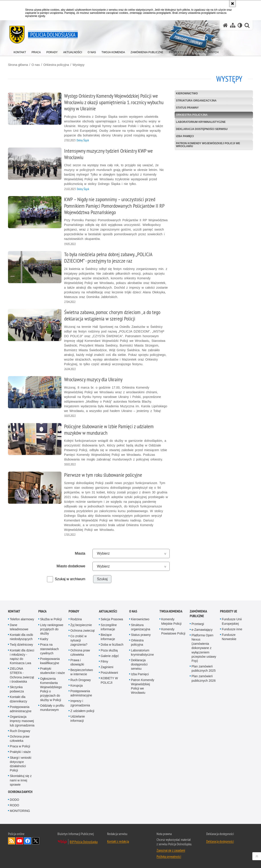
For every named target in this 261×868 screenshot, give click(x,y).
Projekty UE (229, 611)
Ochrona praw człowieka (20, 739)
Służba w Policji (51, 619)
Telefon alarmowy (22, 619)
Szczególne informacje (109, 627)
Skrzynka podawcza (17, 689)
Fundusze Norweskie (229, 637)
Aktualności (108, 611)
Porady (74, 611)
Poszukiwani (109, 673)
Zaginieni (107, 667)
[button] (247, 25)
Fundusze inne (232, 629)
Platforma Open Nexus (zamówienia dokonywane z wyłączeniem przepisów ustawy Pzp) (204, 648)
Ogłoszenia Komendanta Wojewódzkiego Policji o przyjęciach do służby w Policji (51, 689)
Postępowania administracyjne (21, 709)
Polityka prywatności (169, 856)
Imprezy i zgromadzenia (80, 703)
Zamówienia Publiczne (198, 614)
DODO (14, 800)
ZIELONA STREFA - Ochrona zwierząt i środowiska (22, 675)
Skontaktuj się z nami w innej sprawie (21, 780)
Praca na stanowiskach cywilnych (49, 649)
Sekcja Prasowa (112, 619)
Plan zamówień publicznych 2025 (204, 668)
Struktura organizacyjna (196, 101)
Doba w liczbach (112, 645)
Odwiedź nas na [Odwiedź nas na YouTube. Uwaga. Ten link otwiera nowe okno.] (20, 841)
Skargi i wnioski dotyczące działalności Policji (20, 764)
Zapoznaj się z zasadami (171, 850)
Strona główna (18, 65)
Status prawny (187, 108)
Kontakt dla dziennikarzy (18, 699)
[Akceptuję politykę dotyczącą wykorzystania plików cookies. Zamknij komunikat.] (232, 4)
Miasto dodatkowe (71, 566)
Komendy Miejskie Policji (171, 621)
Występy (79, 65)
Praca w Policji (20, 746)
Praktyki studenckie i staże (52, 671)
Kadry (44, 639)
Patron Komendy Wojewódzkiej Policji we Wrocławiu (208, 145)
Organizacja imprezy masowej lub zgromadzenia (22, 721)
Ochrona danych (20, 792)
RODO (14, 805)
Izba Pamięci (185, 136)
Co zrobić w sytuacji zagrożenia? (79, 640)
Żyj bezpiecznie (81, 625)
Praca (42, 611)
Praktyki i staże (20, 752)
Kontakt (14, 611)
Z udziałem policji (82, 711)
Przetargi (198, 624)
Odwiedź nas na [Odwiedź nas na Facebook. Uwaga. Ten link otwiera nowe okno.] (28, 841)
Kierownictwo (187, 93)
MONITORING (20, 811)
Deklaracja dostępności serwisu (202, 129)
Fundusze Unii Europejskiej (232, 621)
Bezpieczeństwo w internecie (82, 672)
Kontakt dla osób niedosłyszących (21, 637)
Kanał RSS (12, 841)
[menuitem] (20, 51)
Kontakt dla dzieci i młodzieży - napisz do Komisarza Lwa (22, 657)
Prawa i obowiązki (77, 662)
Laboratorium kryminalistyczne (201, 122)
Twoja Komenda (171, 611)
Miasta (80, 553)
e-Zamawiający (202, 630)
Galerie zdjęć (110, 656)
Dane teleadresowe (19, 627)
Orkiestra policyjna (56, 65)
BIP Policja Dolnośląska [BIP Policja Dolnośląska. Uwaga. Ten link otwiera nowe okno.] (84, 842)
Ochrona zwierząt (83, 631)
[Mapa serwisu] (233, 25)
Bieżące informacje (108, 637)
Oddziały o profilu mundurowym (52, 708)
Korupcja (76, 685)
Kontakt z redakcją (118, 841)
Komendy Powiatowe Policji (173, 631)
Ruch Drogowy (20, 731)
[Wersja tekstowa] (240, 25)
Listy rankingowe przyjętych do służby (52, 629)
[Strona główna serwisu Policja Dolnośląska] (225, 25)
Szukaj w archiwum (70, 579)
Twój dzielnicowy (21, 645)
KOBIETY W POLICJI (109, 680)
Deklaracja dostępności (220, 841)
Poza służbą (109, 650)
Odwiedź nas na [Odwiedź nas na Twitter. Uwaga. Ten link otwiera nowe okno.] (36, 841)
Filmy (104, 661)
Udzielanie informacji (78, 719)
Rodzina (76, 619)
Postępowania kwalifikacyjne (50, 661)
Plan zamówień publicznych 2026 (204, 678)
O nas (36, 65)
